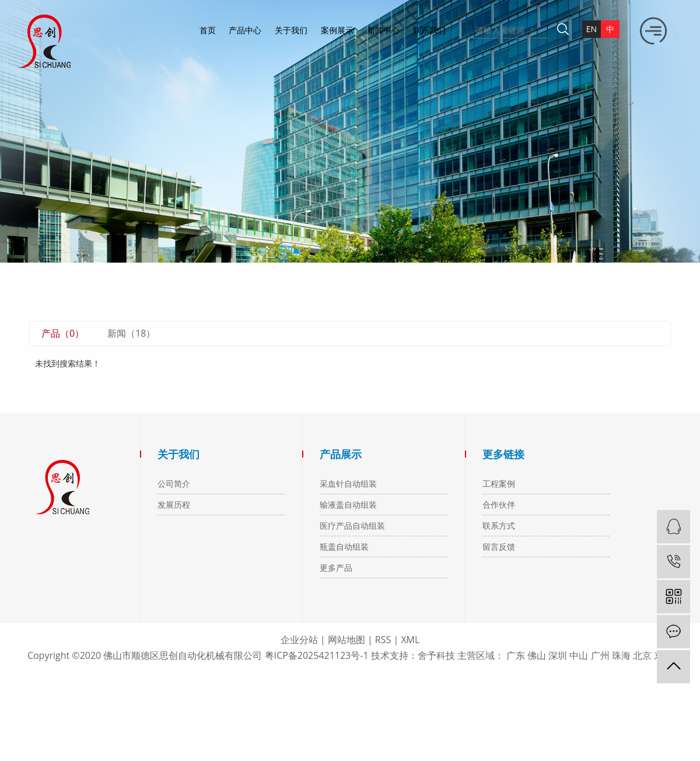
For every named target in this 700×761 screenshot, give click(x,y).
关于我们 (291, 30)
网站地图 (346, 640)
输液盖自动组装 (348, 505)
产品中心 (245, 30)
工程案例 (499, 484)
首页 (208, 30)
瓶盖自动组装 (344, 547)
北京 (642, 655)
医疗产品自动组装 (352, 526)
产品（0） (63, 333)
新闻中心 (383, 30)
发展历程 (174, 505)
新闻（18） (131, 333)
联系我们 (429, 30)
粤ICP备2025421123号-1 (317, 655)
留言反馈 (499, 547)
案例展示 (337, 30)
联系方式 (499, 526)
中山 (579, 655)
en (591, 29)
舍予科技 (436, 655)
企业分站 (299, 640)
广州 (600, 655)
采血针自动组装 (348, 484)
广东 (516, 655)
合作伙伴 (499, 505)
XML (410, 640)
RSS (383, 640)
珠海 (621, 655)
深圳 (558, 655)
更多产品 (336, 568)
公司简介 (174, 484)
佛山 (537, 655)
